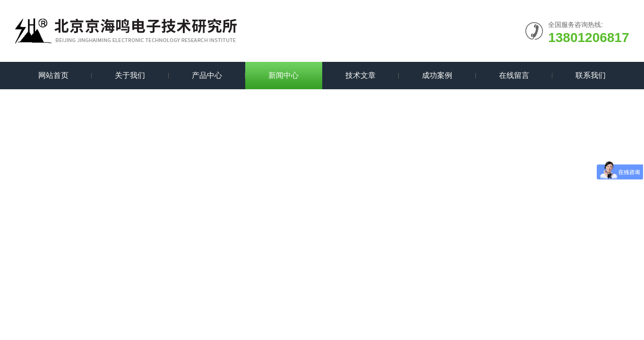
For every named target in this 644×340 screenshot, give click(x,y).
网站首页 (53, 75)
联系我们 (591, 75)
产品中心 (207, 75)
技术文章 (361, 75)
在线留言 (514, 75)
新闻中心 (283, 75)
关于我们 (130, 75)
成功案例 (437, 75)
